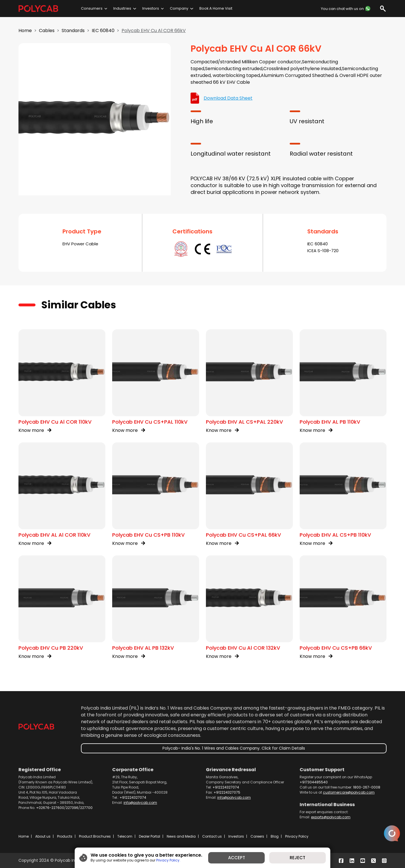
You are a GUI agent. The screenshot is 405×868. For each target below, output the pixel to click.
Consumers (92, 8)
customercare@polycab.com (349, 792)
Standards (73, 31)
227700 (86, 808)
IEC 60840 (103, 31)
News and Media (181, 836)
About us (43, 836)
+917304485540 (314, 782)
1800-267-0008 (367, 787)
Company (179, 8)
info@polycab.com (140, 803)
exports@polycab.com (331, 817)
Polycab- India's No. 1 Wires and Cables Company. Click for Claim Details (234, 748)
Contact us (212, 836)
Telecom (125, 836)
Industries (122, 8)
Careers (257, 836)
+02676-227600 (50, 808)
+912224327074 (133, 797)
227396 (72, 808)
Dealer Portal (150, 836)
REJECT (298, 858)
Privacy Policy (297, 836)
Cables (47, 31)
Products (65, 836)
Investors (151, 8)
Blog (275, 836)
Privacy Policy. (168, 860)
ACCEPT (237, 858)
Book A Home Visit (216, 8)
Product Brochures (95, 836)
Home (25, 31)
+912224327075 (227, 792)
